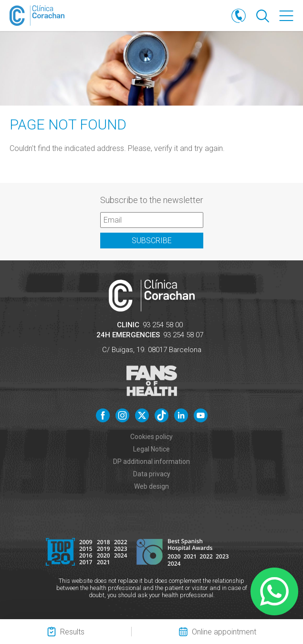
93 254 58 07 (183, 335)
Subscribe (152, 241)
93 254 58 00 (163, 325)
